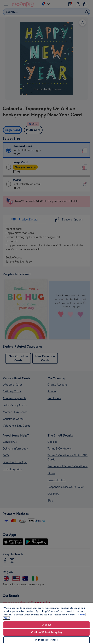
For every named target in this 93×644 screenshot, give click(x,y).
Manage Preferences (46, 640)
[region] (46, 623)
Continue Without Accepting (46, 632)
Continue (46, 625)
